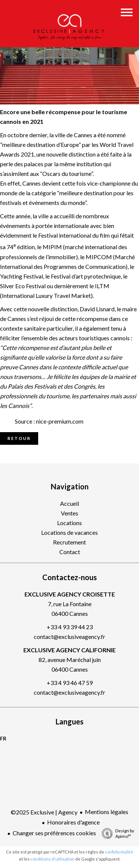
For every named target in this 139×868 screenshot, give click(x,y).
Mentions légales (107, 812)
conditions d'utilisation (52, 859)
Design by (116, 833)
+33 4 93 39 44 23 (70, 627)
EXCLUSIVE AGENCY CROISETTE (70, 594)
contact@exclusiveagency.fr (69, 636)
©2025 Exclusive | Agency (44, 812)
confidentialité (119, 852)
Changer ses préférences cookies (54, 833)
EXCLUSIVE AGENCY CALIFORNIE (69, 650)
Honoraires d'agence (73, 822)
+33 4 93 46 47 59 (70, 683)
